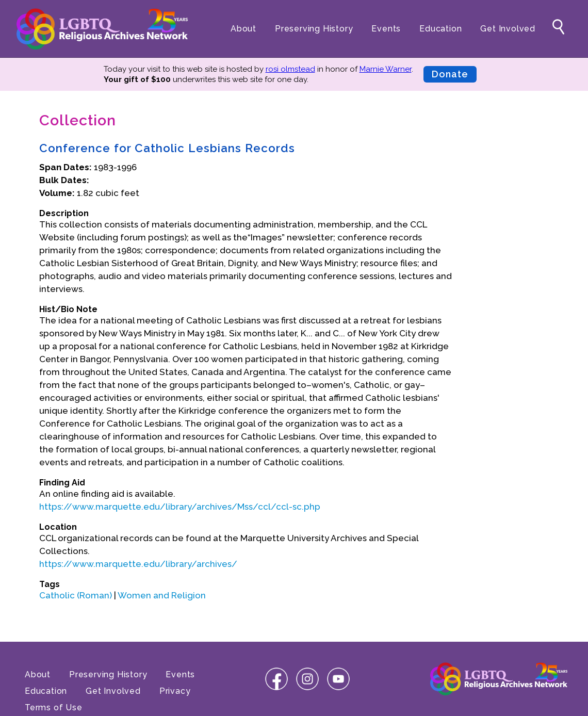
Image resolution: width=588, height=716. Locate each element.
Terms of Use (54, 707)
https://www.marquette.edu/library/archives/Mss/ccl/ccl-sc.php (180, 507)
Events (386, 29)
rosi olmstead (290, 69)
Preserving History (314, 29)
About (243, 29)
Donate (450, 74)
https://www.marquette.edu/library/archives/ (138, 564)
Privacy (175, 691)
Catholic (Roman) (76, 595)
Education (440, 29)
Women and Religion (162, 595)
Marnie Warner (386, 69)
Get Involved (508, 29)
